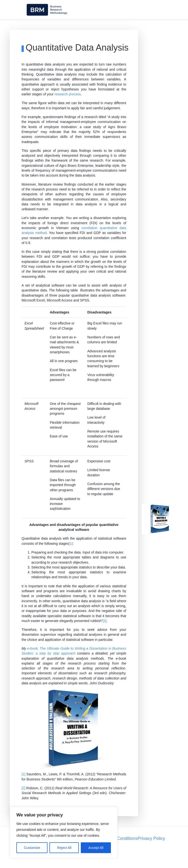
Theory (173, 26)
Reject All (64, 848)
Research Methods (119, 26)
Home (14, 26)
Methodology (38, 26)
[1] (71, 556)
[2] (105, 634)
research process (68, 107)
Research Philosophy (76, 26)
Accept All (96, 848)
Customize (32, 848)
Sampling (151, 26)
